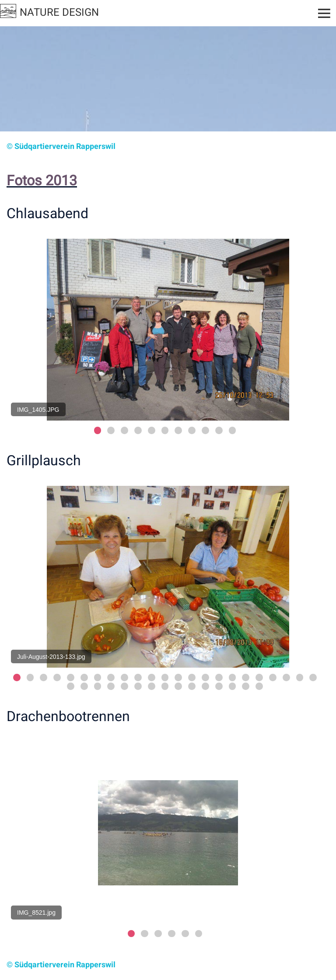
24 (71, 686)
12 (165, 678)
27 (111, 686)
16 (219, 678)
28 (124, 686)
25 (84, 686)
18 (246, 678)
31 (165, 686)
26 (98, 686)
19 (259, 678)
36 (233, 686)
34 (205, 686)
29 (138, 686)
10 (219, 430)
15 (205, 678)
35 (219, 686)
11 (233, 430)
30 (152, 686)
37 (246, 686)
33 (192, 686)
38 (259, 686)
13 (178, 678)
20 (273, 678)
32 (178, 686)
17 (233, 678)
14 (192, 678)
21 (286, 678)
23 (313, 678)
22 (300, 678)
